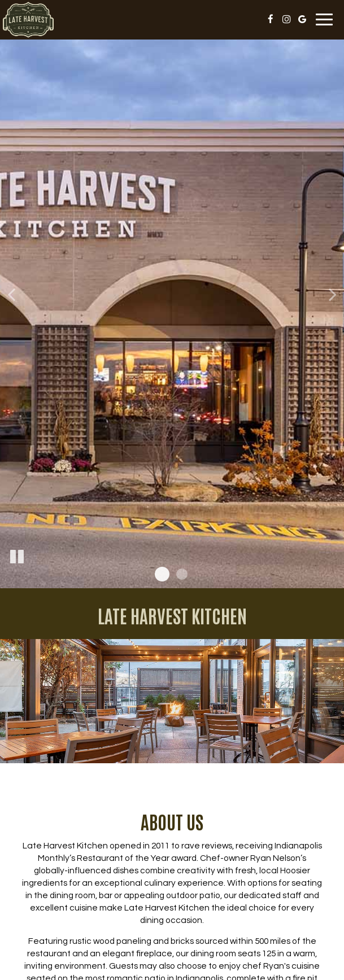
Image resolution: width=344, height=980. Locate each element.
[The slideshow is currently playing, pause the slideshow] (17, 557)
